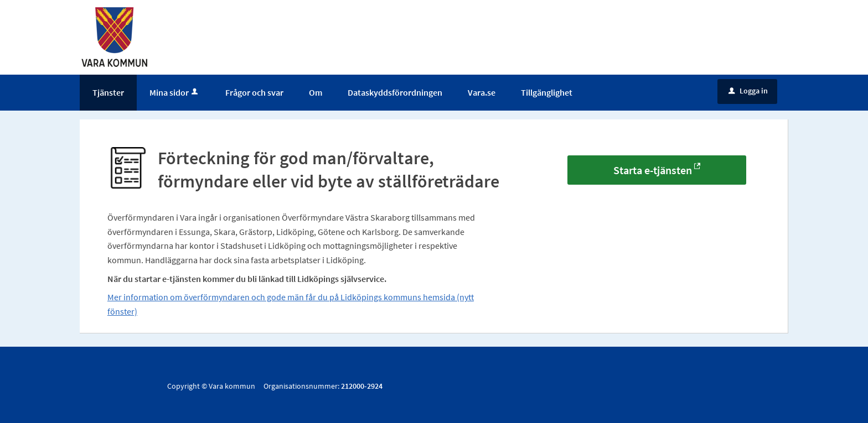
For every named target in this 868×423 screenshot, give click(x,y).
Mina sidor (175, 92)
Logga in (748, 91)
